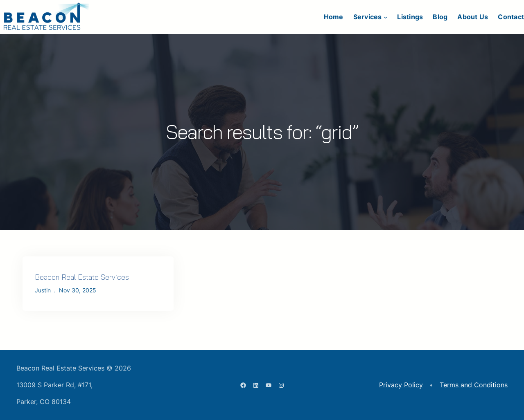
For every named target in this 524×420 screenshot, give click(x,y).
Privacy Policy (401, 385)
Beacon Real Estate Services (82, 277)
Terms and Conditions (474, 385)
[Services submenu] (386, 17)
